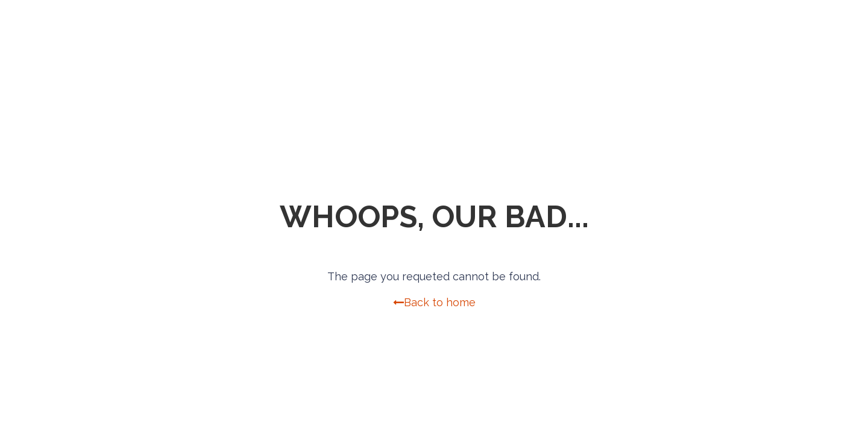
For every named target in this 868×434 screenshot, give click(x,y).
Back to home (434, 303)
